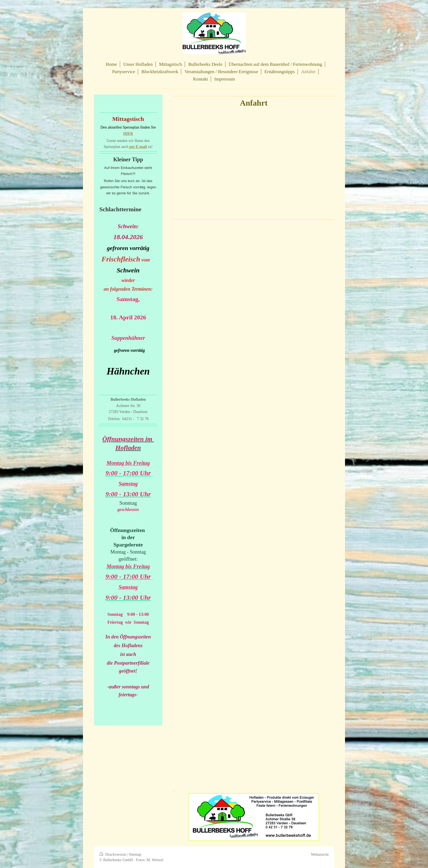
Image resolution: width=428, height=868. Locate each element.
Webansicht (320, 854)
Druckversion (113, 854)
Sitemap (135, 854)
